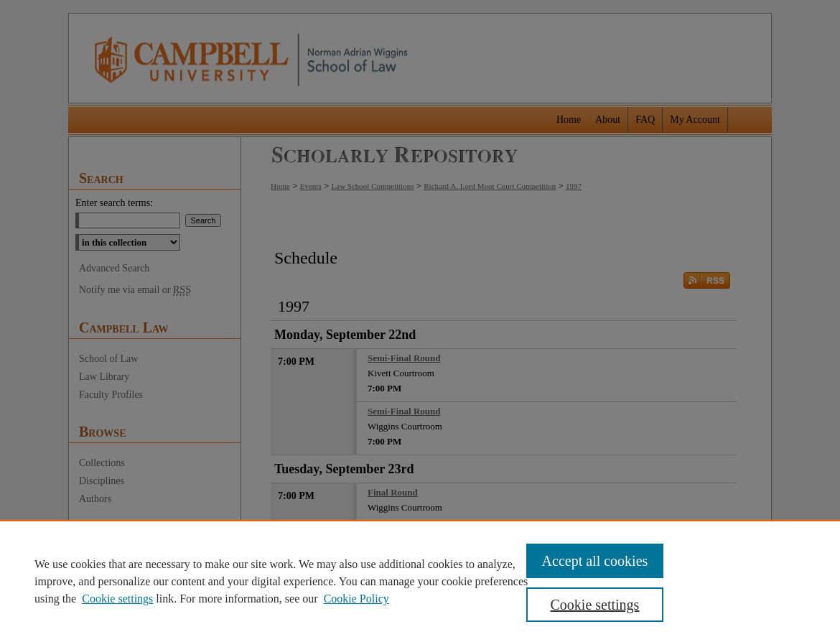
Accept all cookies (595, 561)
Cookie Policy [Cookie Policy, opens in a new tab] (356, 599)
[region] (420, 581)
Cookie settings (117, 599)
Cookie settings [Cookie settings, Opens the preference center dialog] (595, 605)
